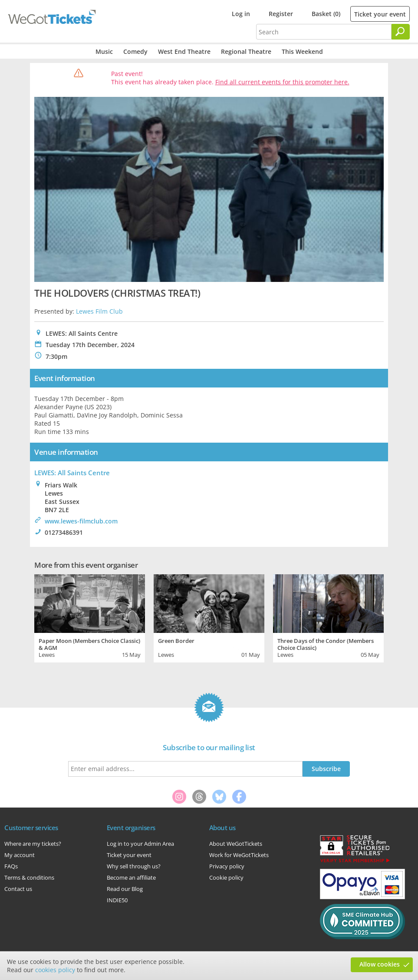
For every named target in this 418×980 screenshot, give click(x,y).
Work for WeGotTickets (239, 855)
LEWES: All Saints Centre (72, 473)
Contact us (18, 889)
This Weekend (302, 51)
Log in (241, 14)
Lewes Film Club (99, 311)
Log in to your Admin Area (140, 844)
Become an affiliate (131, 877)
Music (104, 51)
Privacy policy (227, 866)
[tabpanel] (90, 617)
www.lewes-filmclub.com (81, 521)
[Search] (401, 32)
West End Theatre (184, 51)
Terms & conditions (29, 877)
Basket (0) (326, 14)
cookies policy (55, 970)
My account (20, 855)
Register (281, 14)
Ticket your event (380, 14)
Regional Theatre (246, 51)
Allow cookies (380, 964)
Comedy (135, 51)
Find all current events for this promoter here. (282, 82)
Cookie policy (226, 877)
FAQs (11, 866)
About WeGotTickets (236, 844)
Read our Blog (125, 889)
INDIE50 (117, 900)
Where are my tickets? (33, 844)
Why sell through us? (134, 866)
